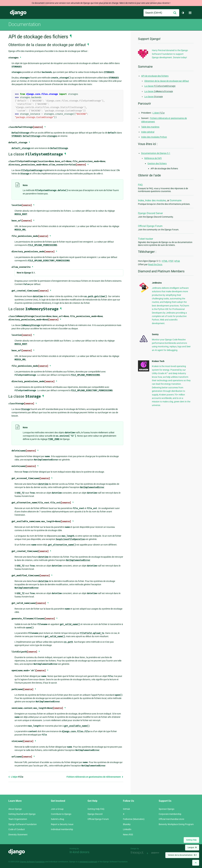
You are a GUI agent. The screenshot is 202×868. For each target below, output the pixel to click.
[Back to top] (196, 863)
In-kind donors (79, 852)
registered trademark (88, 862)
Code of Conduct (17, 829)
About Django (15, 809)
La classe (160, 86)
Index (141, 200)
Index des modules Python (154, 137)
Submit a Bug (57, 819)
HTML (165, 261)
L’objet (16, 777)
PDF (171, 261)
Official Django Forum (150, 226)
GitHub (126, 809)
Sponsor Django (167, 809)
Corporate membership (170, 814)
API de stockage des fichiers (155, 76)
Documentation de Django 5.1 (156, 153)
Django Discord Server (150, 213)
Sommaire (176, 200)
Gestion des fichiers (157, 163)
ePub (177, 261)
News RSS (128, 835)
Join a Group (57, 809)
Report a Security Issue (62, 824)
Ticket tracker (145, 239)
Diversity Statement (18, 835)
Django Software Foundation (23, 824)
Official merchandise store (171, 819)
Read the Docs (155, 264)
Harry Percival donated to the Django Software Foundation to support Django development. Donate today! (170, 54)
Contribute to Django (61, 814)
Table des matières (150, 127)
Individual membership (62, 829)
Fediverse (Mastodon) (134, 819)
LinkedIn (127, 829)
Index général (148, 132)
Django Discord (95, 814)
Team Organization (18, 819)
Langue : (192, 847)
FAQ (140, 185)
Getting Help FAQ (96, 809)
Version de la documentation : (182, 855)
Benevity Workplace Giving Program (176, 824)
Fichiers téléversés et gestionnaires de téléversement (95, 777)
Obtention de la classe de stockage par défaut (167, 81)
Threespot (138, 853)
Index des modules (156, 200)
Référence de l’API (153, 158)
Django (18, 13)
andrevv (159, 853)
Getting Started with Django (22, 814)
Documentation (24, 24)
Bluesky (127, 824)
